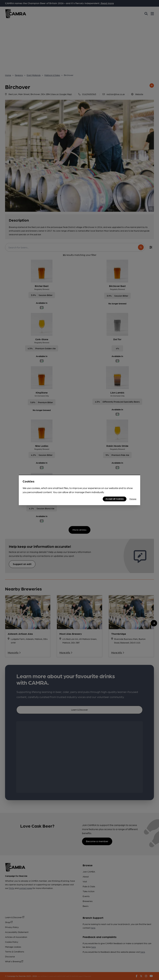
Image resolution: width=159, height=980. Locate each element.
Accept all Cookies (115, 499)
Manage (133, 499)
